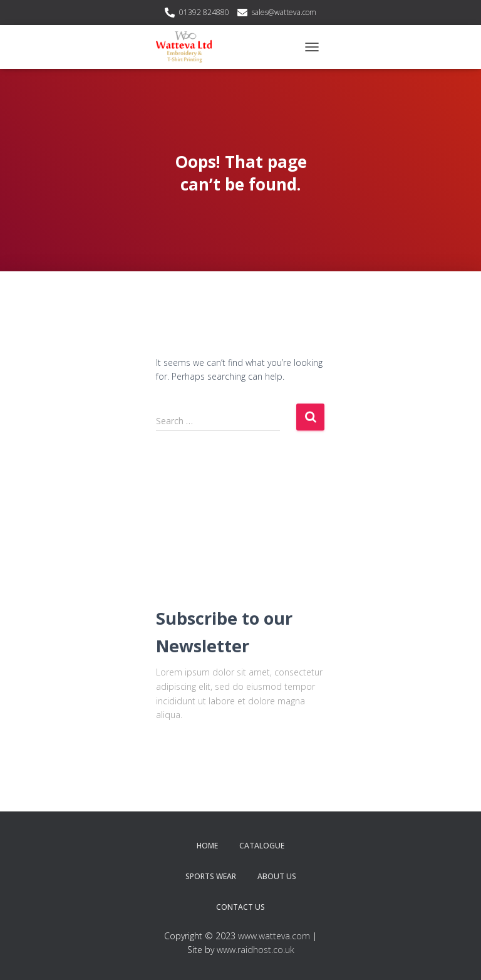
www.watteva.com (274, 936)
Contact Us (240, 907)
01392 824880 (204, 12)
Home (207, 846)
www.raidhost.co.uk (256, 950)
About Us (277, 876)
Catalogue (262, 846)
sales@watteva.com (284, 12)
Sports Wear (211, 876)
